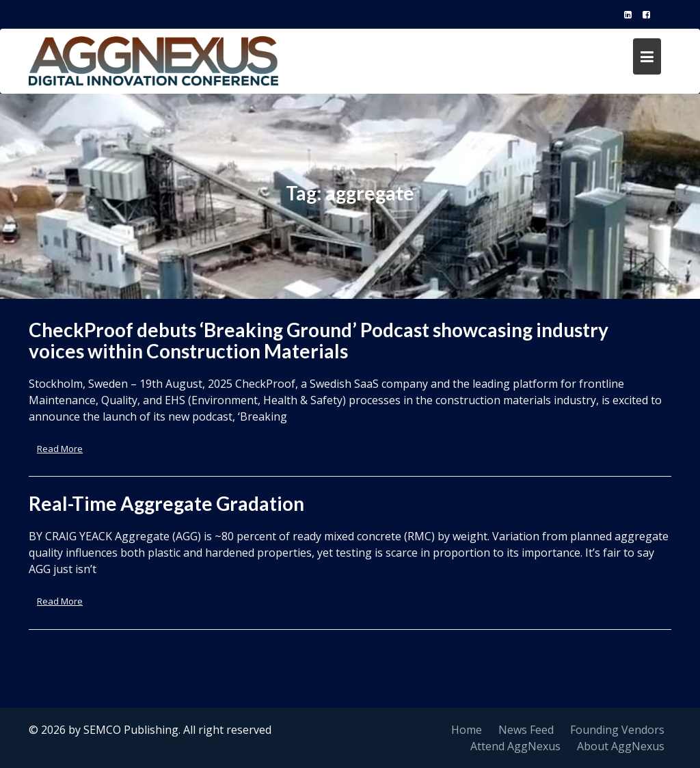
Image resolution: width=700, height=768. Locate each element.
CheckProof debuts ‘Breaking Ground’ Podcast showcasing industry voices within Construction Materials (319, 340)
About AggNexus (621, 746)
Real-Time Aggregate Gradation (166, 503)
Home (467, 730)
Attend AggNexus (515, 746)
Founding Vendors (617, 730)
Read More (60, 449)
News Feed (526, 730)
